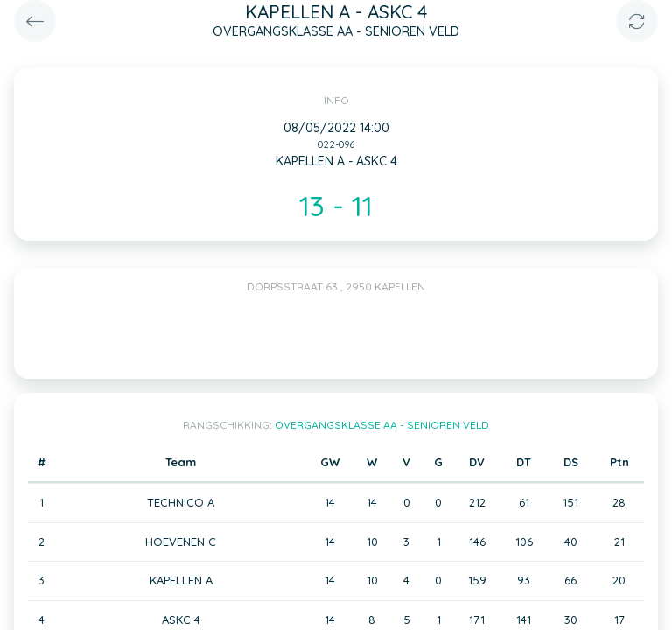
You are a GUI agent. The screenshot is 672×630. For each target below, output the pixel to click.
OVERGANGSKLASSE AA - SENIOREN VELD (382, 425)
